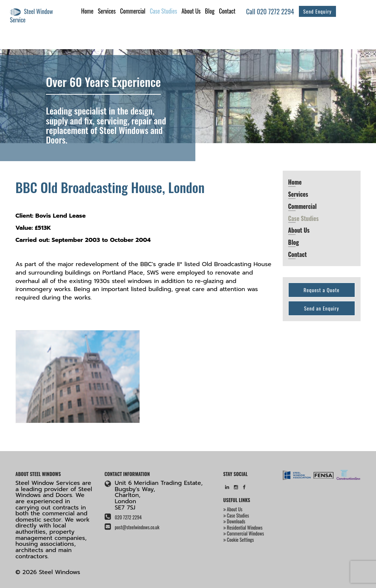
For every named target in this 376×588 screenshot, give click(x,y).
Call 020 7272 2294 (270, 11)
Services (106, 11)
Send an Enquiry (322, 308)
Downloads (234, 521)
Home (87, 11)
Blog (210, 11)
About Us (191, 11)
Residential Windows (243, 527)
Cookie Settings (239, 540)
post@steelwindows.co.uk (137, 527)
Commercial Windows (244, 533)
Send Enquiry (317, 11)
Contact (227, 11)
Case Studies (163, 11)
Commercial (133, 11)
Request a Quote (322, 290)
